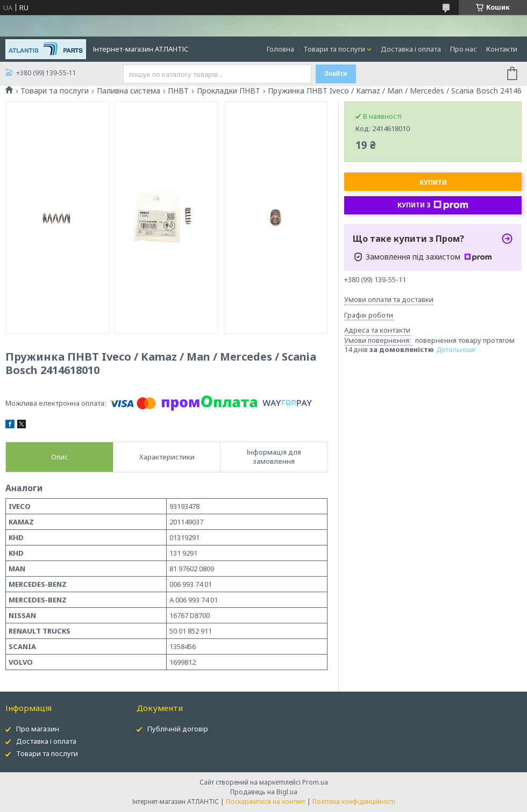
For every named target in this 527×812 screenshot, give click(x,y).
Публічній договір (178, 729)
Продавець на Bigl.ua (264, 792)
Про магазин (38, 729)
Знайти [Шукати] (336, 74)
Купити (433, 182)
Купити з (433, 205)
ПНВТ (178, 91)
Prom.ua (315, 782)
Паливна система (129, 91)
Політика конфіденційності (354, 802)
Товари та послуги (334, 49)
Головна (280, 49)
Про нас (464, 49)
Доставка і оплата (411, 49)
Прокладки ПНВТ (229, 91)
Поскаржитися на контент (266, 802)
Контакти (502, 49)
